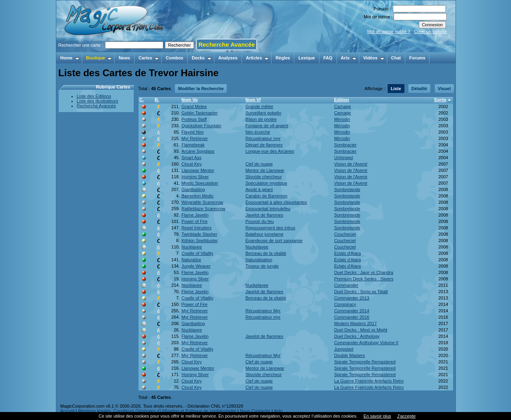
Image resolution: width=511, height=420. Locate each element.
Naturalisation (259, 260)
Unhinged (344, 158)
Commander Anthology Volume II (366, 343)
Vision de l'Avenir (351, 164)
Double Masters (350, 355)
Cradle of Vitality (197, 253)
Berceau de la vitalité (266, 253)
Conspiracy (345, 304)
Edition (342, 100)
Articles (257, 58)
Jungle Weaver (196, 266)
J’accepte (406, 416)
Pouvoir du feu (260, 221)
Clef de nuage (259, 164)
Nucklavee (191, 247)
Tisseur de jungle (262, 266)
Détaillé (419, 89)
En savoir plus (377, 416)
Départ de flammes (264, 145)
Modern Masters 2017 (356, 323)
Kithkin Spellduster (199, 241)
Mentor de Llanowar (265, 170)
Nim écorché (258, 132)
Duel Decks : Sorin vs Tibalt (361, 292)
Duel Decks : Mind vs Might (361, 330)
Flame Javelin (195, 215)
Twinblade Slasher (199, 234)
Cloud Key (191, 164)
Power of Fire (194, 221)
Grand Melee (194, 106)
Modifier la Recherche (201, 89)
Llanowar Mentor (198, 170)
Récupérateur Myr (263, 311)
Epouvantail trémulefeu (268, 209)
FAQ (328, 58)
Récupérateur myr (263, 138)
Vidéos (374, 58)
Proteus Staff (194, 119)
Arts (349, 58)
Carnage (343, 106)
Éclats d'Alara (348, 253)
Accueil (67, 411)
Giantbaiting (193, 189)
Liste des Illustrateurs (97, 101)
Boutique (99, 58)
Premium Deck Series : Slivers (364, 279)
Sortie (440, 100)
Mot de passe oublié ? (389, 32)
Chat (396, 58)
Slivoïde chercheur (264, 177)
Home (70, 58)
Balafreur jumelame (264, 234)
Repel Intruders (196, 228)
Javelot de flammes (264, 215)
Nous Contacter (255, 411)
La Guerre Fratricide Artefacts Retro (369, 381)
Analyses (228, 58)
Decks (201, 58)
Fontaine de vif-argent (267, 126)
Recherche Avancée (227, 44)
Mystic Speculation (200, 183)
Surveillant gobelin (263, 113)
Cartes (149, 58)
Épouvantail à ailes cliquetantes (276, 202)
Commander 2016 (352, 317)
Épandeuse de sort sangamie (274, 241)
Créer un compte (430, 32)
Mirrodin (342, 119)
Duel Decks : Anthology (357, 336)
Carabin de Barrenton (266, 196)
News (124, 58)
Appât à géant (259, 189)
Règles (283, 58)
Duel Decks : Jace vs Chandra (364, 272)
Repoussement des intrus (270, 228)
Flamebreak (193, 145)
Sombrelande (347, 189)
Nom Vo (189, 100)
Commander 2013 (352, 298)
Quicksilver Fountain (201, 126)
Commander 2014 (352, 311)
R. (157, 100)
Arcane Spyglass (198, 151)
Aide (278, 411)
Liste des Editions (94, 96)
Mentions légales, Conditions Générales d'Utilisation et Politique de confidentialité (157, 411)
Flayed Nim (192, 132)
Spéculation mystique (266, 183)
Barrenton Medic (197, 196)
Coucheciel (345, 234)
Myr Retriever (194, 138)
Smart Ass (191, 158)
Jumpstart (344, 349)
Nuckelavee (257, 247)
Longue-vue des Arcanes (270, 151)
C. (142, 100)
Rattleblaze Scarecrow (203, 209)
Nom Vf (253, 100)
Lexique (307, 58)
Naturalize (191, 260)
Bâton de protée (261, 119)
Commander (346, 285)
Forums (417, 58)
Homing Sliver (195, 177)
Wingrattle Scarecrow (202, 202)
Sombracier (345, 145)
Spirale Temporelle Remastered (365, 362)
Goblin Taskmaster (199, 113)
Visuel (444, 89)
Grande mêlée (259, 106)
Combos (174, 58)
